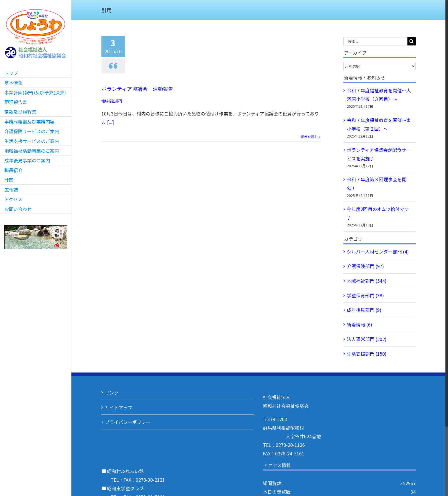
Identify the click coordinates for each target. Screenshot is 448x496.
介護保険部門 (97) (365, 266)
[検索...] (375, 41)
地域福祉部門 (112, 101)
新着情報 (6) (360, 324)
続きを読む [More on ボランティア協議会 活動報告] (309, 137)
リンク (112, 393)
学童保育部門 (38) (365, 295)
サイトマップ (119, 407)
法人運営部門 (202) (367, 339)
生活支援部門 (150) (367, 354)
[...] (111, 122)
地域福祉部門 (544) (367, 281)
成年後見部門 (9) (364, 310)
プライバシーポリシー (128, 422)
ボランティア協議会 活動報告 (137, 89)
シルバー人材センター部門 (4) (378, 252)
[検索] (412, 41)
